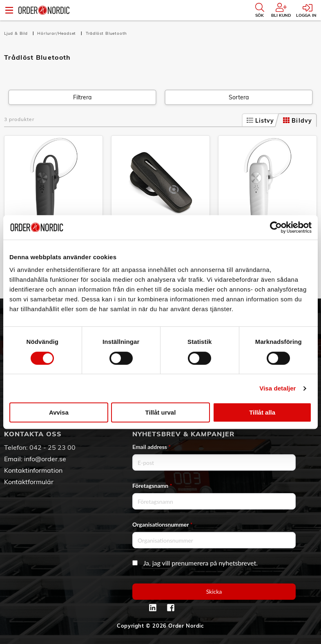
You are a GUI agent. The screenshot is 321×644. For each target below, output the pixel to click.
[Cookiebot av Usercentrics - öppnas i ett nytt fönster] (276, 227)
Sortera (239, 97)
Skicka (214, 591)
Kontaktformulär (29, 482)
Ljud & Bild (17, 33)
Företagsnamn (152, 486)
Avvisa (59, 412)
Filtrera (82, 97)
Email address (152, 447)
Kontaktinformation (33, 470)
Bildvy (298, 121)
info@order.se (45, 459)
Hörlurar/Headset (57, 33)
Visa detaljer (278, 388)
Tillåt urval (161, 412)
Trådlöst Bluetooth (106, 33)
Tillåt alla (262, 412)
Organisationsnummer (163, 524)
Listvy (261, 121)
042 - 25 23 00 (52, 447)
